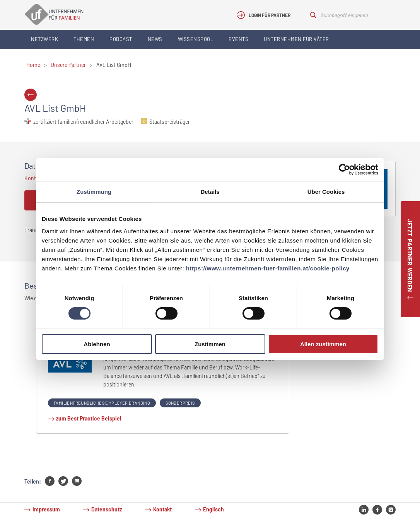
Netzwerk (44, 39)
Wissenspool (196, 39)
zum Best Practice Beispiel (89, 418)
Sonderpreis (180, 403)
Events (238, 39)
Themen (84, 39)
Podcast (121, 39)
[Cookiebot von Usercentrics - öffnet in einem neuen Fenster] (344, 169)
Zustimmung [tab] (94, 192)
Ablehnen (97, 344)
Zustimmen (210, 344)
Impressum (46, 509)
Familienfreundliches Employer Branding (102, 403)
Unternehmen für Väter (296, 39)
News (155, 39)
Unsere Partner (68, 65)
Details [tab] (210, 192)
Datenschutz (107, 509)
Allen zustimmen (323, 344)
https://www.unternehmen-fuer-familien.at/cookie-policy (268, 268)
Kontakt (162, 509)
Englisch (213, 509)
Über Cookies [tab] (326, 192)
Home (33, 65)
